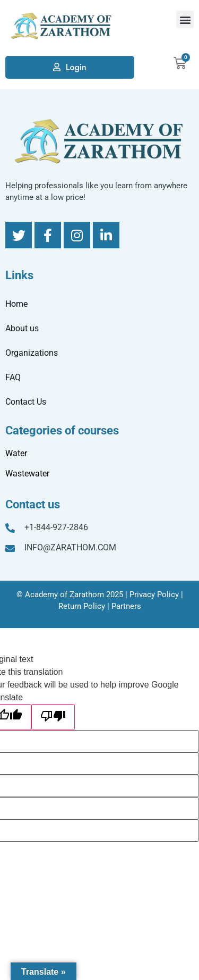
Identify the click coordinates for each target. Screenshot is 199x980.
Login (76, 67)
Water (16, 453)
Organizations (32, 353)
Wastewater (27, 474)
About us (22, 328)
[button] (185, 19)
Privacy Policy (154, 594)
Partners (126, 606)
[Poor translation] (53, 717)
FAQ (13, 377)
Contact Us (26, 402)
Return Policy (82, 606)
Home (16, 304)
